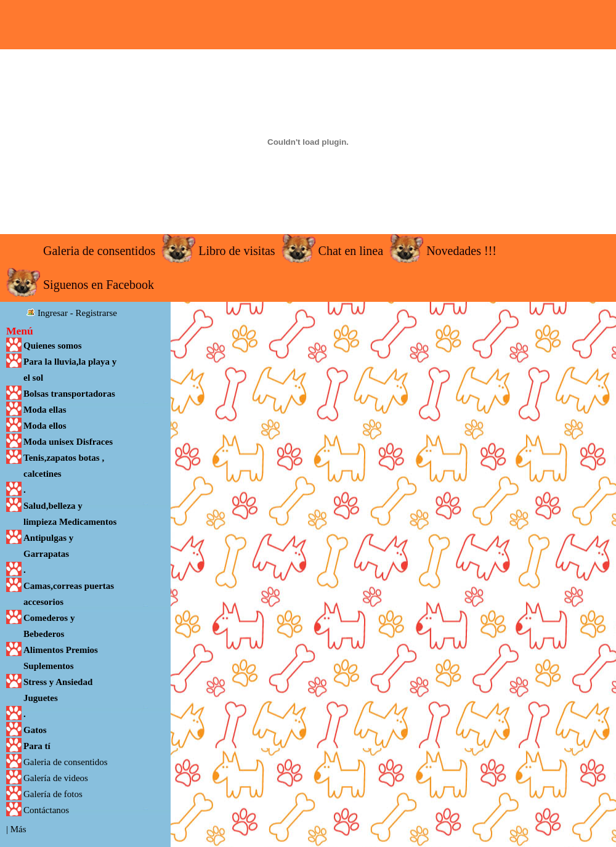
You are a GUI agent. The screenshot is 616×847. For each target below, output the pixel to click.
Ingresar (53, 313)
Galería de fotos (53, 794)
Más (18, 829)
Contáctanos (46, 810)
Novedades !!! (461, 251)
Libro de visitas (237, 251)
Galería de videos (56, 778)
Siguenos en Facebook (99, 285)
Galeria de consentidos (99, 251)
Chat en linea (351, 251)
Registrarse (96, 313)
